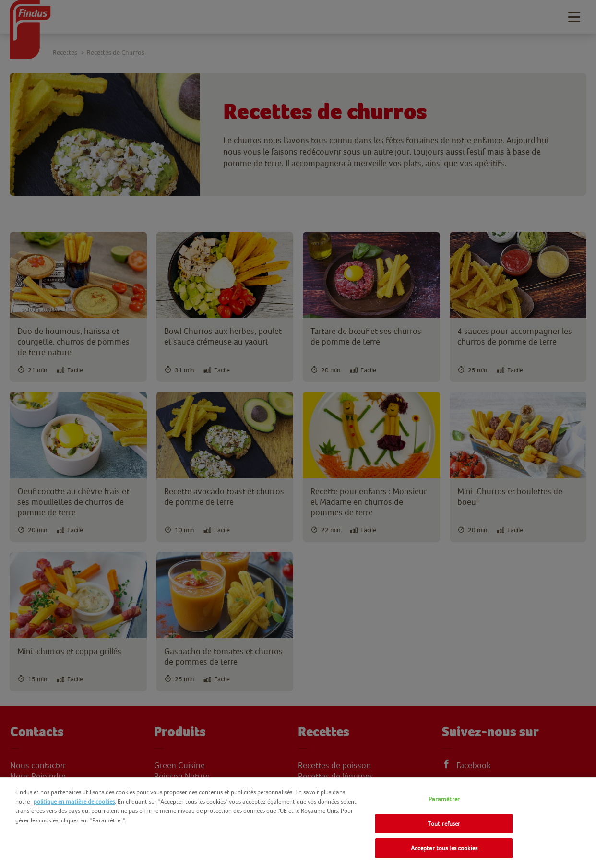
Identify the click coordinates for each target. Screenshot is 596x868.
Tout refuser (444, 824)
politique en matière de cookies (74, 802)
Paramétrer (444, 799)
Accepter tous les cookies (444, 848)
